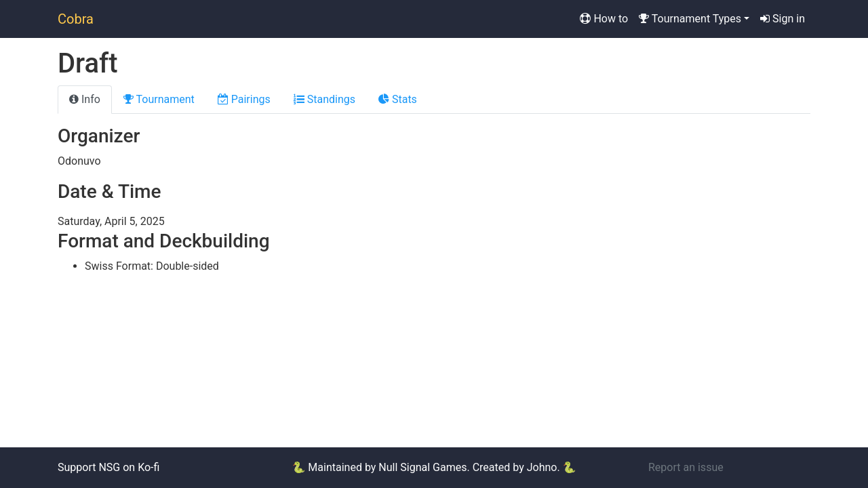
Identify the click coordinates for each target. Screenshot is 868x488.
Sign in (783, 19)
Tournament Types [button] (690, 19)
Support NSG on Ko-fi (108, 467)
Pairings (244, 99)
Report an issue (686, 467)
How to (604, 19)
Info (85, 99)
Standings (324, 99)
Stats (398, 99)
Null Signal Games (422, 467)
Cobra (76, 19)
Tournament (159, 99)
